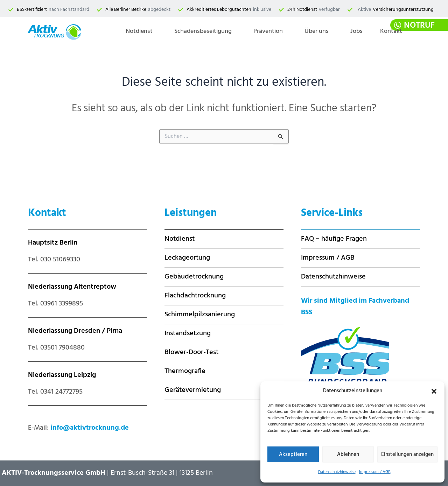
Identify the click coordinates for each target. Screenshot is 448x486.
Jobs (356, 31)
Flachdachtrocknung (195, 296)
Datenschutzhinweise (337, 472)
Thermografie (185, 371)
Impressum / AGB (375, 472)
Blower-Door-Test (191, 352)
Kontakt (391, 31)
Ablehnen (348, 455)
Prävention (268, 31)
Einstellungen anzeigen (407, 455)
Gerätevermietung (193, 390)
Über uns (317, 31)
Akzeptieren (293, 455)
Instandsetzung (188, 333)
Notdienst (139, 31)
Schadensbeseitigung (203, 31)
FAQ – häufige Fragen (334, 239)
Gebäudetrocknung (194, 277)
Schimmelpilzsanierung (200, 315)
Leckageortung (187, 258)
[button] (434, 391)
